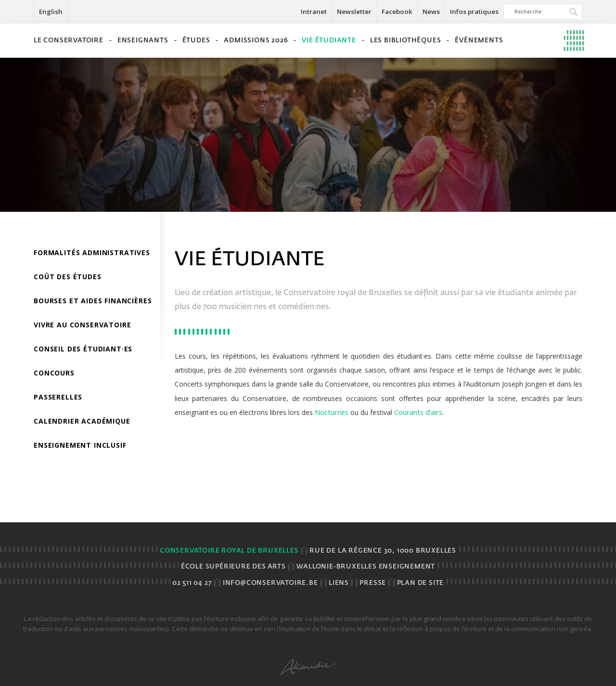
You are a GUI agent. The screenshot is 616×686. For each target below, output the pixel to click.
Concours (54, 373)
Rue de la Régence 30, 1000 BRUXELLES (383, 551)
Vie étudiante (329, 41)
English (51, 12)
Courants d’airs (418, 412)
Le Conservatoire (69, 41)
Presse (373, 583)
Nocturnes (332, 412)
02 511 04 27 (192, 583)
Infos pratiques (474, 12)
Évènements (479, 41)
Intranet (314, 12)
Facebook (397, 12)
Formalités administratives (92, 252)
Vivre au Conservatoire (82, 325)
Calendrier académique (82, 421)
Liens (339, 583)
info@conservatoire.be (270, 583)
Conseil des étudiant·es (83, 349)
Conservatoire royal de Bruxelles (229, 551)
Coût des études (68, 277)
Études (196, 41)
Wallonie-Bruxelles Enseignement (366, 567)
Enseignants (143, 41)
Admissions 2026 (256, 41)
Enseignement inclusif (80, 445)
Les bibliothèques (406, 41)
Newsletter (354, 12)
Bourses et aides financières (93, 301)
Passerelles (58, 397)
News (431, 12)
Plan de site (421, 583)
